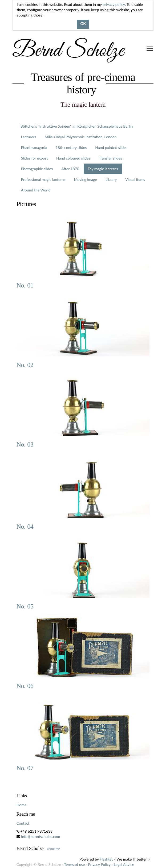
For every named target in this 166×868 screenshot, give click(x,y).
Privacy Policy (99, 864)
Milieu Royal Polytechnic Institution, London (81, 137)
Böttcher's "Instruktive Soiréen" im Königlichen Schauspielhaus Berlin (77, 126)
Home (21, 805)
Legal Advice (124, 864)
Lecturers (29, 137)
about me (54, 849)
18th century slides (71, 147)
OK (83, 24)
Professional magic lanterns (43, 179)
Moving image (85, 179)
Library (111, 179)
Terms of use (74, 864)
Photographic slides (37, 169)
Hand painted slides (111, 147)
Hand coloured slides (73, 158)
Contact (23, 823)
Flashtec (106, 859)
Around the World (36, 190)
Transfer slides (110, 158)
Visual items (135, 179)
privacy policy (114, 4)
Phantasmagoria (34, 147)
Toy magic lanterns (103, 169)
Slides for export (34, 158)
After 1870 (70, 169)
